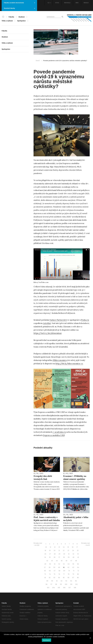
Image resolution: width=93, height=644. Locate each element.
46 (66, 561)
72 (78, 571)
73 (45, 574)
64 (78, 567)
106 (64, 588)
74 (50, 574)
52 (59, 564)
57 (45, 567)
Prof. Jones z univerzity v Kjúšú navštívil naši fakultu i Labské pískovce (47, 520)
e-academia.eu (59, 432)
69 (64, 571)
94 (71, 581)
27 (50, 554)
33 (78, 554)
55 (73, 564)
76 (59, 574)
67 (55, 571)
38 (64, 557)
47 (71, 561)
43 (52, 561)
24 (73, 551)
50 (50, 564)
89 (47, 581)
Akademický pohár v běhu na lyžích (76, 519)
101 (71, 584)
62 (68, 567)
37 (59, 557)
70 (69, 571)
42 (47, 561)
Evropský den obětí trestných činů (43, 478)
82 (50, 578)
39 (69, 557)
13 (59, 547)
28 (55, 554)
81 (45, 578)
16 (73, 547)
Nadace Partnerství (58, 320)
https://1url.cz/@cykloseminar (48, 333)
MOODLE (67, 3)
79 (73, 574)
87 (73, 578)
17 (77, 547)
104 (54, 588)
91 (57, 581)
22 (64, 551)
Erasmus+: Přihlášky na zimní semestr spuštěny (75, 478)
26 (45, 554)
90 (52, 581)
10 (46, 547)
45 (62, 561)
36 (55, 557)
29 (59, 554)
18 (45, 551)
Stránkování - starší (85, 544)
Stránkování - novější (38, 544)
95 (76, 581)
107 (70, 588)
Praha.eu (85, 320)
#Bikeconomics (60, 360)
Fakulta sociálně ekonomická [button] (19, 3)
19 (50, 551)
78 (69, 574)
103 (48, 588)
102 (77, 584)
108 (75, 588)
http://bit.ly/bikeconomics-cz (69, 364)
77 (64, 574)
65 (45, 571)
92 (62, 581)
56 (78, 564)
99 (61, 584)
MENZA (86, 3)
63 (73, 567)
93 (66, 581)
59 (54, 567)
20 (55, 551)
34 (45, 557)
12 (55, 547)
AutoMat (47, 323)
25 (78, 551)
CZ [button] (49, 3)
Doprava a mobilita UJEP (54, 435)
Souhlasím (46, 640)
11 (50, 547)
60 (59, 567)
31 (69, 554)
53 (64, 564)
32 (73, 554)
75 (54, 574)
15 (68, 547)
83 (54, 578)
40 (73, 557)
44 (57, 561)
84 (59, 578)
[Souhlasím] (90, 638)
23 (68, 551)
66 (50, 571)
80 (78, 574)
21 (59, 551)
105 (59, 588)
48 (76, 561)
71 (74, 571)
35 (50, 557)
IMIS (77, 3)
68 (59, 571)
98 (56, 584)
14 (64, 547)
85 (64, 578)
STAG (57, 3)
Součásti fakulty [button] (19, 8)
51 (55, 564)
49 (45, 564)
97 (51, 584)
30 (64, 554)
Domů (38, 61)
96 (46, 584)
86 (68, 578)
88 (78, 578)
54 (69, 564)
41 (78, 557)
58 (50, 567)
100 (66, 584)
